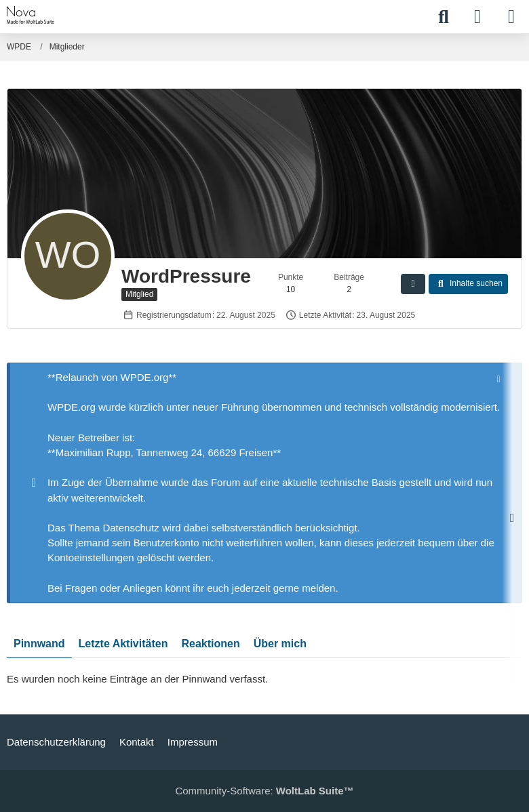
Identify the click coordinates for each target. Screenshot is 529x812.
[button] (413, 284)
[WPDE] (31, 15)
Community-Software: (264, 791)
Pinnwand (39, 644)
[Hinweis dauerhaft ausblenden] (500, 378)
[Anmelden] (477, 17)
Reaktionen (210, 644)
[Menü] (511, 17)
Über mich (280, 644)
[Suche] (444, 17)
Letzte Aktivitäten (123, 644)
